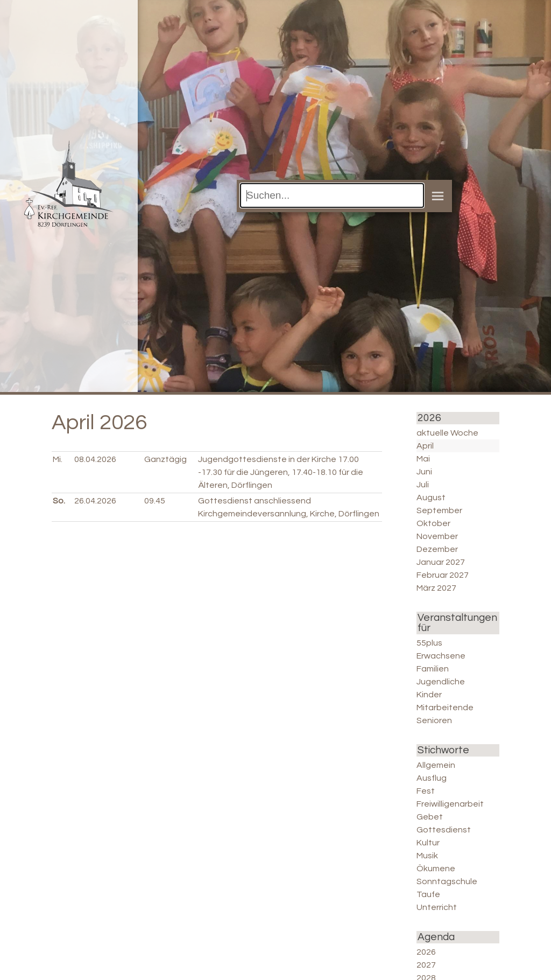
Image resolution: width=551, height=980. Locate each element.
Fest (426, 791)
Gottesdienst (444, 830)
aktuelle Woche (447, 433)
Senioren (434, 720)
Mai (423, 459)
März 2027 (436, 588)
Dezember (437, 549)
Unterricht (437, 907)
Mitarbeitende (445, 708)
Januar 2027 (441, 562)
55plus (429, 643)
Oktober (433, 523)
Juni (424, 472)
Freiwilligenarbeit (450, 804)
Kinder (429, 695)
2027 (426, 965)
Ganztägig (165, 459)
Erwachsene (441, 656)
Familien (433, 669)
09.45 (155, 501)
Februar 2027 (443, 575)
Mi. (58, 459)
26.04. (95, 501)
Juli (423, 485)
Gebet (430, 817)
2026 (426, 952)
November (437, 536)
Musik (427, 856)
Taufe (428, 894)
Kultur (428, 843)
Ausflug (432, 778)
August (431, 498)
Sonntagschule (447, 881)
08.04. (95, 459)
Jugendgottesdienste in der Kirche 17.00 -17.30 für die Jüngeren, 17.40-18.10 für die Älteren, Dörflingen (281, 472)
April (425, 446)
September (439, 510)
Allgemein (436, 765)
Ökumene (436, 869)
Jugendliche (441, 682)
